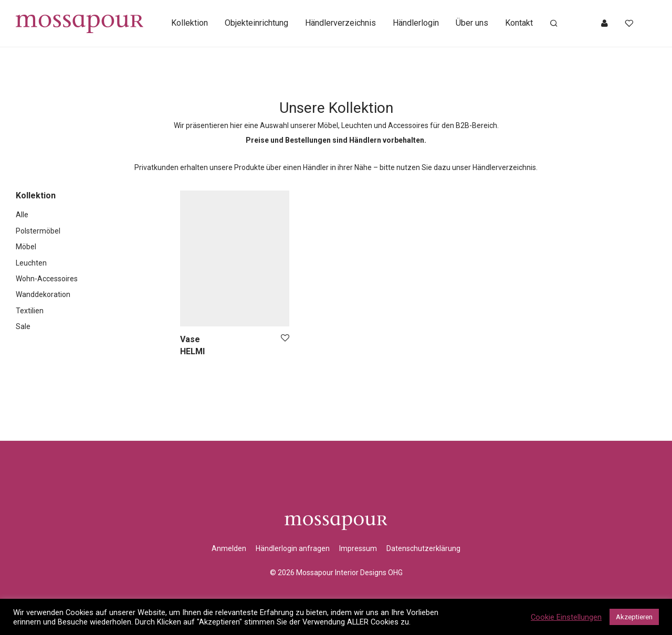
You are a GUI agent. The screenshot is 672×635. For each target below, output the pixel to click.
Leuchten (31, 263)
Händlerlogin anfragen (293, 548)
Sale (23, 326)
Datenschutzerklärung (423, 548)
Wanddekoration (43, 294)
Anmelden (229, 548)
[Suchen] (554, 24)
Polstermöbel (38, 231)
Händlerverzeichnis (340, 23)
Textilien (30, 311)
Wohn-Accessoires (47, 279)
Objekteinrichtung (256, 23)
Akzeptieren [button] (634, 617)
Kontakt (519, 23)
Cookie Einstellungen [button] (566, 617)
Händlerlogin (416, 23)
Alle (22, 215)
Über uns (472, 23)
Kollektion (190, 23)
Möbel (26, 247)
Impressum (358, 548)
